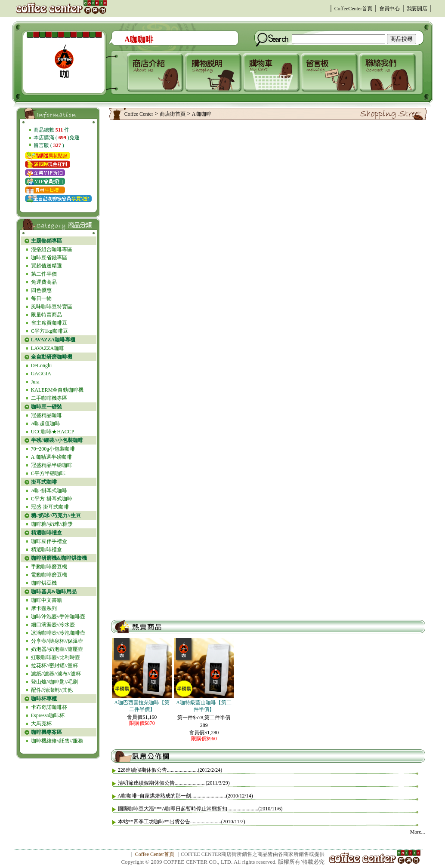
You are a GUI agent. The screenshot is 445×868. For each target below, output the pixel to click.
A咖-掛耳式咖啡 (49, 491)
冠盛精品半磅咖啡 (52, 465)
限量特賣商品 (46, 315)
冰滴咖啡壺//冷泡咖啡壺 (58, 633)
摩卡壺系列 (44, 608)
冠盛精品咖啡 (46, 415)
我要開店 (417, 9)
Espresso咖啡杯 (48, 715)
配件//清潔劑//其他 (52, 690)
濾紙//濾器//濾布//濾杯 (56, 674)
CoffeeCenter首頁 (353, 9)
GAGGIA (41, 374)
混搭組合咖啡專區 (52, 249)
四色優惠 (41, 290)
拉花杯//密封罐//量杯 (54, 666)
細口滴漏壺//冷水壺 (53, 625)
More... (418, 832)
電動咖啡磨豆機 (49, 575)
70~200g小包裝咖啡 (53, 449)
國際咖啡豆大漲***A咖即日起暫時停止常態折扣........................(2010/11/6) (200, 809)
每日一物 (41, 298)
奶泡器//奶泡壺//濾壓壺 (57, 649)
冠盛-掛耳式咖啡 (50, 507)
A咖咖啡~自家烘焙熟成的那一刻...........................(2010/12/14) (185, 796)
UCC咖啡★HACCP (53, 432)
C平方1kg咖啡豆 (49, 331)
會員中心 (389, 9)
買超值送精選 (46, 266)
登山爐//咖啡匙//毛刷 (54, 682)
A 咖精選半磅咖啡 (51, 457)
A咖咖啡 (202, 114)
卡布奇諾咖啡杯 (49, 707)
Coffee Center (139, 114)
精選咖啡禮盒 (46, 549)
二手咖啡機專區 (49, 398)
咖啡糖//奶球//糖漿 (52, 524)
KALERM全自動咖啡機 (57, 390)
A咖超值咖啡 (46, 423)
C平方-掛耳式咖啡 (52, 499)
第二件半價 (44, 274)
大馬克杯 (41, 724)
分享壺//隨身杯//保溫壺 (57, 641)
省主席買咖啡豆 (49, 323)
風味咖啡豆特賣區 (52, 307)
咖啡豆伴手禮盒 (49, 541)
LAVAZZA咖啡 (48, 348)
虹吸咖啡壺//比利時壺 (56, 657)
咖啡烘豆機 (44, 583)
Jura (35, 382)
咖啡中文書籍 (46, 600)
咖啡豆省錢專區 (49, 258)
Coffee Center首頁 (155, 854)
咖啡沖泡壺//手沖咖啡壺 (58, 616)
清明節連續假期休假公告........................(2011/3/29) (174, 783)
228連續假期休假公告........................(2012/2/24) (170, 770)
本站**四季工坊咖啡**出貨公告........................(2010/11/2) (182, 822)
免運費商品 (44, 282)
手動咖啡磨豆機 (49, 567)
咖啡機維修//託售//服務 (57, 741)
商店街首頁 (173, 114)
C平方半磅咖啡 (48, 473)
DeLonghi (42, 365)
